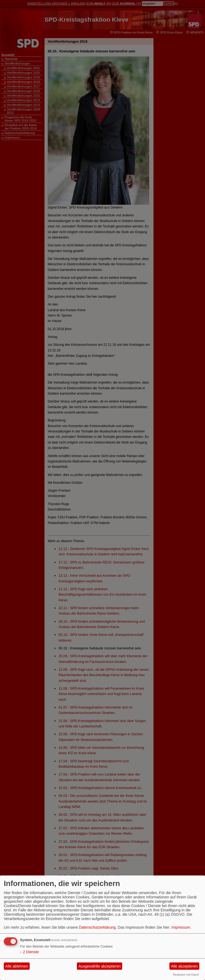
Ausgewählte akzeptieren (100, 966)
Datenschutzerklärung (97, 927)
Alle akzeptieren (184, 966)
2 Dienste (29, 952)
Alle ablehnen (17, 966)
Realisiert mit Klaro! (186, 975)
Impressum (181, 927)
